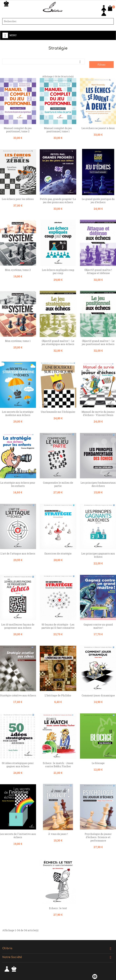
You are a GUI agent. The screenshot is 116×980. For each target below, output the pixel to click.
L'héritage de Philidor (58, 695)
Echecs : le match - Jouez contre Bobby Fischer (58, 765)
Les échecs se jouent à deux (98, 128)
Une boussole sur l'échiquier (58, 412)
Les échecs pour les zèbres (18, 199)
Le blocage (98, 763)
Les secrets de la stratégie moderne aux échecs (18, 413)
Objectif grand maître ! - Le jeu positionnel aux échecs (98, 342)
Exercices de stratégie (58, 553)
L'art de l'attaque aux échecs (18, 553)
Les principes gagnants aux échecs (98, 555)
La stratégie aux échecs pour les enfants (18, 484)
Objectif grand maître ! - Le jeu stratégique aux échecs (58, 342)
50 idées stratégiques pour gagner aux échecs (18, 765)
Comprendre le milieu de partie (58, 484)
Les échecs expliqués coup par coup (58, 271)
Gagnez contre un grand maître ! (98, 626)
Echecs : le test (58, 908)
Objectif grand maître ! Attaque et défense (98, 271)
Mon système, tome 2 (18, 270)
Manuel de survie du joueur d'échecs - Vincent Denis (98, 413)
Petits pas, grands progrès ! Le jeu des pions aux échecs (58, 201)
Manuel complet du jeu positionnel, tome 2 (18, 130)
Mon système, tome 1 (18, 341)
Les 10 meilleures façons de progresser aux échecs (18, 626)
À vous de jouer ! (58, 834)
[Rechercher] (58, 21)
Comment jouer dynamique (98, 695)
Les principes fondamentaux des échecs (98, 484)
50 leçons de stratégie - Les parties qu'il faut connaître (58, 626)
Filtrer (101, 65)
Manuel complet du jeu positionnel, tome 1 (58, 130)
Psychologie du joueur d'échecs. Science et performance (98, 837)
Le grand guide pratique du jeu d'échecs (98, 201)
